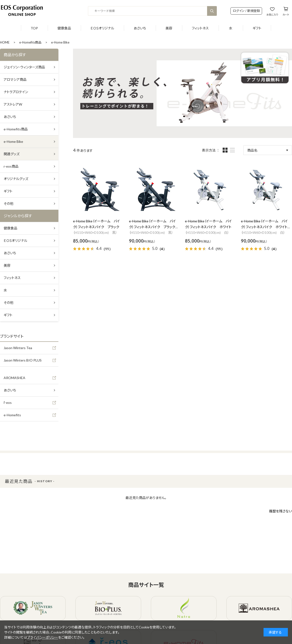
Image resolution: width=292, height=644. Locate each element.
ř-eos (8, 403)
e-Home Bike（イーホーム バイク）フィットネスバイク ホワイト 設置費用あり (266, 227)
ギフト (257, 28)
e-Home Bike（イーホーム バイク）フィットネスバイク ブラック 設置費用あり (154, 227)
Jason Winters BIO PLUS (23, 360)
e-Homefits (12, 415)
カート (286, 14)
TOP (34, 28)
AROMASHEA (14, 378)
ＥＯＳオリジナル (102, 28)
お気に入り (272, 14)
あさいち (140, 28)
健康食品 (64, 28)
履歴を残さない (281, 511)
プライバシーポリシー (43, 637)
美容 (169, 28)
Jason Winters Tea (18, 348)
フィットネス (200, 28)
